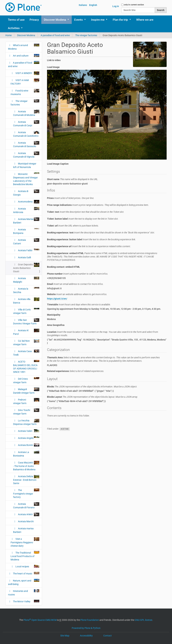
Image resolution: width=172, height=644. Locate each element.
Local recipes (27, 566)
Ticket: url (73, 226)
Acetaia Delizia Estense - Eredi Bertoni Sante (26, 480)
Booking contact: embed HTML (63, 267)
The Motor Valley (26, 601)
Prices (71, 198)
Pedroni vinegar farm (26, 401)
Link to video (54, 60)
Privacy (34, 20)
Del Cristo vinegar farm (26, 380)
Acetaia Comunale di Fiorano (26, 506)
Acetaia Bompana (26, 231)
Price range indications (98, 205)
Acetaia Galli (24, 257)
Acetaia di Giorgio (26, 193)
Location (103, 334)
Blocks (92, 387)
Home (8, 35)
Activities (14, 28)
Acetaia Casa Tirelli (26, 353)
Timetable (79, 305)
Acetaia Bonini (28, 445)
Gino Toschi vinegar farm (26, 412)
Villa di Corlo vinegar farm (26, 311)
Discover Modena (55, 20)
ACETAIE (65, 429)
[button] (69, 20)
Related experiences (76, 371)
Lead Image (53, 67)
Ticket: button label (83, 219)
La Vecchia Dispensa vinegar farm (26, 422)
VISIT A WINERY (27, 73)
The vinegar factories (86, 35)
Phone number (78, 274)
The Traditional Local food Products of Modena (25, 556)
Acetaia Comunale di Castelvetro (26, 134)
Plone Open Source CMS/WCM (40, 620)
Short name (73, 179)
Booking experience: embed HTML (102, 257)
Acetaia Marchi (26, 521)
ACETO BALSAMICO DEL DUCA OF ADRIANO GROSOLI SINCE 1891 (26, 367)
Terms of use (16, 20)
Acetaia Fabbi (28, 250)
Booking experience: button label (91, 239)
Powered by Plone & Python (86, 628)
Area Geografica (56, 325)
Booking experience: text (101, 233)
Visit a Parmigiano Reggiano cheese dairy (25, 542)
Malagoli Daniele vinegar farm (26, 391)
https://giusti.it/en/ (57, 299)
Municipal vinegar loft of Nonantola (25, 165)
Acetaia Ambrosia (26, 210)
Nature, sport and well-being (24, 582)
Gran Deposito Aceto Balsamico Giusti (26, 268)
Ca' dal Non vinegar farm (26, 342)
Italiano (83, 5)
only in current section (134, 5)
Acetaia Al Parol (26, 332)
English (93, 5)
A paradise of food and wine (55, 35)
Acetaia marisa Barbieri (23, 530)
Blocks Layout (92, 397)
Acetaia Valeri (28, 431)
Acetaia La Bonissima (26, 454)
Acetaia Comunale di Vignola (26, 155)
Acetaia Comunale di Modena (26, 113)
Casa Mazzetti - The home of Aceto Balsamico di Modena (26, 466)
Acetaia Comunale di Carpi (26, 124)
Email (75, 284)
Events (79, 20)
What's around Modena (24, 47)
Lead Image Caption (58, 164)
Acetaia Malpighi (26, 280)
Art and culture (26, 55)
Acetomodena (28, 202)
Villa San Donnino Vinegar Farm (26, 322)
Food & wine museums (25, 92)
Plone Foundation (90, 620)
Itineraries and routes (24, 593)
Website (77, 294)
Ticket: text (86, 212)
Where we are (145, 20)
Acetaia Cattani (26, 242)
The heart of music (26, 573)
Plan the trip (120, 20)
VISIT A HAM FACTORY (25, 82)
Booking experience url (89, 246)
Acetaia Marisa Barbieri (26, 221)
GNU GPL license (143, 620)
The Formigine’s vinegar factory (26, 493)
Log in (116, 6)
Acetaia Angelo (28, 438)
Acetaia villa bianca (26, 301)
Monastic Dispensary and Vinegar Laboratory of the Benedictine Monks (26, 179)
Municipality (54, 315)
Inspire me (98, 20)
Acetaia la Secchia (26, 290)
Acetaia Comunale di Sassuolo (26, 144)
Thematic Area (103, 359)
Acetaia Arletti (28, 514)
